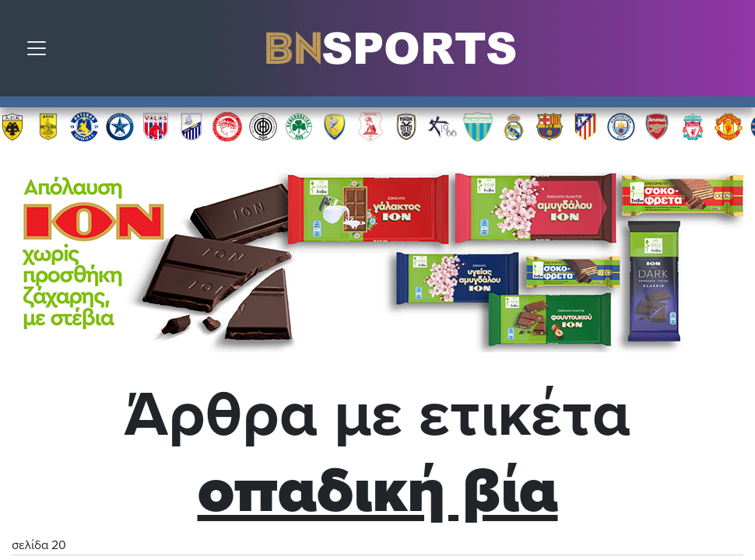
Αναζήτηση (732, 52)
